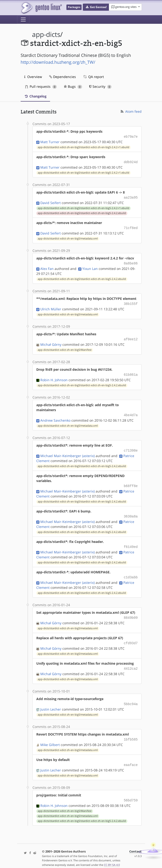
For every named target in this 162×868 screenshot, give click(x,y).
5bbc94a (131, 696)
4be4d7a (131, 411)
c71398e (131, 446)
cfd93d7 (131, 636)
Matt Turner (50, 141)
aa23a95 (131, 196)
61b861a (131, 371)
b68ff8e (131, 481)
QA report (93, 77)
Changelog (35, 96)
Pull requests (41, 86)
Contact (135, 841)
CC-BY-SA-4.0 (112, 855)
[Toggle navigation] (23, 20)
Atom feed (131, 111)
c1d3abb (131, 571)
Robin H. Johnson (54, 376)
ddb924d (131, 161)
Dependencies (62, 77)
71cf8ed (131, 226)
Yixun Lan (90, 266)
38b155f (131, 301)
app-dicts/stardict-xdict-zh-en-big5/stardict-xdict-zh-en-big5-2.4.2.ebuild (82, 212)
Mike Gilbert (50, 736)
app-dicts (46, 34)
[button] (96, 7)
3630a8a (131, 511)
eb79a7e (131, 136)
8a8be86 (131, 261)
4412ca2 (131, 661)
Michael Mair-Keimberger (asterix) (67, 451)
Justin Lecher (51, 701)
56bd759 (131, 791)
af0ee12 (131, 336)
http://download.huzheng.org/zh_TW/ (58, 62)
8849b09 (131, 611)
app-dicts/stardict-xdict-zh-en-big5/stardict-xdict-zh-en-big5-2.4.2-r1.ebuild (83, 147)
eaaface (131, 756)
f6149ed (131, 541)
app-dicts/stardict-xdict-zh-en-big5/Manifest (65, 346)
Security (100, 86)
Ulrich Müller (51, 306)
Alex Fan (47, 266)
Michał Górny (51, 341)
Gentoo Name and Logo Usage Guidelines (83, 859)
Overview (33, 77)
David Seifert (51, 201)
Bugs (73, 86)
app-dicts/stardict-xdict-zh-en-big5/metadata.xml (68, 237)
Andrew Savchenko (55, 416)
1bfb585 (131, 731)
